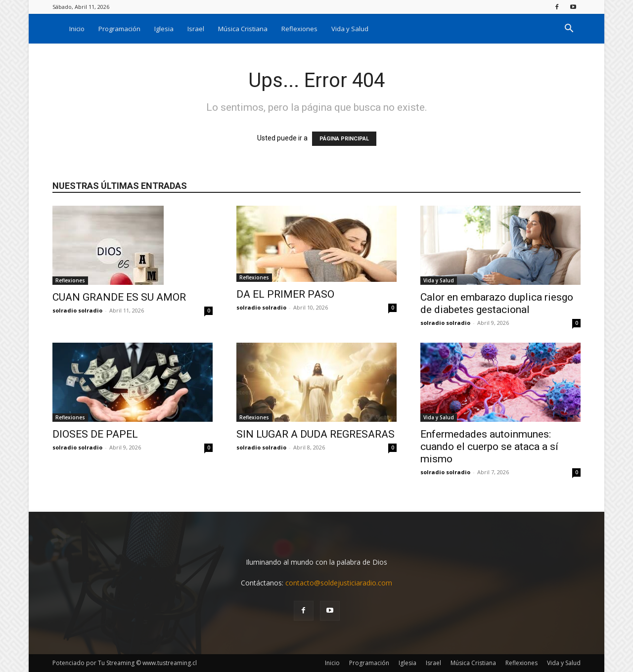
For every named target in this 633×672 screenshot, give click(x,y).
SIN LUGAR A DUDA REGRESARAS (316, 434)
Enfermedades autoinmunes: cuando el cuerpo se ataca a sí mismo (489, 447)
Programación (119, 29)
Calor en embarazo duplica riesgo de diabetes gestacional (497, 303)
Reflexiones (299, 29)
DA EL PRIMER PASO (285, 294)
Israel (196, 29)
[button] (569, 29)
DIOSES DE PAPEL (95, 434)
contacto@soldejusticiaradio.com (339, 583)
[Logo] (57, 28)
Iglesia (164, 29)
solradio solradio (77, 310)
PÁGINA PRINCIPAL (344, 139)
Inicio (77, 29)
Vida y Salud (350, 29)
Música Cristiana (243, 29)
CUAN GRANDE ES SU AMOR (119, 297)
